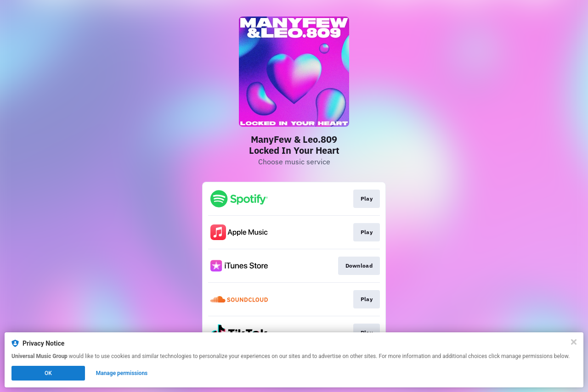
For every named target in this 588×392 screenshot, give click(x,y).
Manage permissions (122, 373)
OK (48, 373)
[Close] (574, 342)
